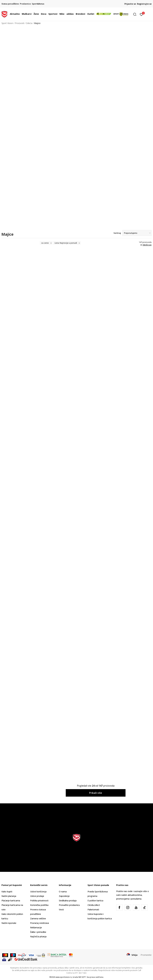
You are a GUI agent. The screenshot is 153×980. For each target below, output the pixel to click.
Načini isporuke (9, 923)
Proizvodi (19, 23)
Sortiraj (117, 233)
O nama (63, 892)
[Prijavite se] (141, 14)
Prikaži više (96, 793)
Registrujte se (144, 4)
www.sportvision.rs (64, 977)
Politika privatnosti (39, 901)
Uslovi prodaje (37, 896)
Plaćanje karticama (11, 901)
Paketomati (93, 910)
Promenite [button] (146, 955)
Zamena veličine (38, 918)
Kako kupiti (7, 892)
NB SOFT (82, 977)
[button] (136, 14)
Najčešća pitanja (38, 936)
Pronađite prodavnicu (69, 905)
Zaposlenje (64, 896)
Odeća (29, 23)
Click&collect (94, 905)
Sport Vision (7, 23)
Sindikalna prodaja (68, 901)
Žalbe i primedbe (38, 932)
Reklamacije (36, 927)
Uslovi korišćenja (38, 892)
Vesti (61, 910)
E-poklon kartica (95, 901)
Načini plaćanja (9, 896)
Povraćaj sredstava (40, 923)
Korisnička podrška (39, 905)
